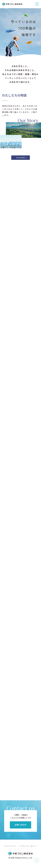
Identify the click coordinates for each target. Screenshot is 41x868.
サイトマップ (10, 846)
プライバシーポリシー (29, 846)
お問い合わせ (21, 825)
